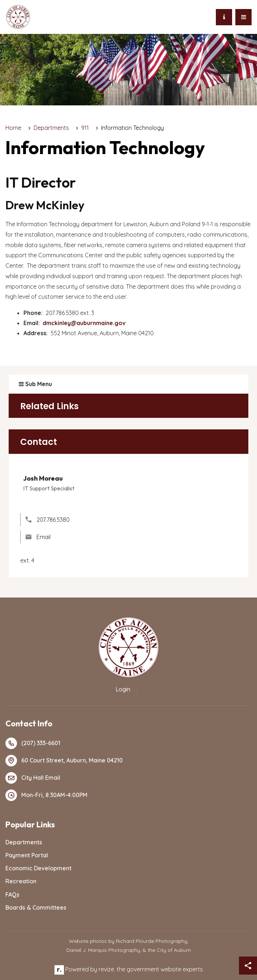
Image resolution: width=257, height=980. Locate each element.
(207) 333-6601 (33, 743)
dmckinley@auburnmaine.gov (84, 323)
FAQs (12, 894)
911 (85, 128)
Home (13, 128)
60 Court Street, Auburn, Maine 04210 (64, 761)
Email (38, 537)
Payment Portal (27, 855)
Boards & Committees (36, 907)
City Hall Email (33, 778)
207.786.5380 (48, 520)
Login (123, 689)
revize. (107, 969)
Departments (51, 128)
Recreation (21, 881)
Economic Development (38, 868)
